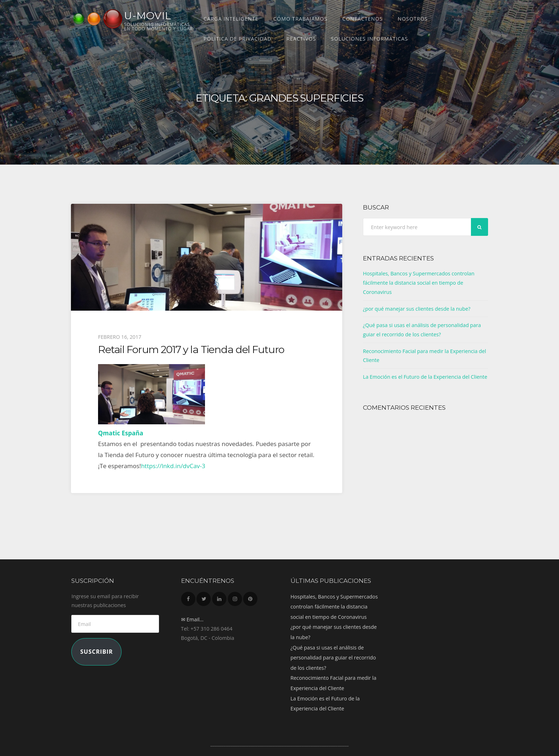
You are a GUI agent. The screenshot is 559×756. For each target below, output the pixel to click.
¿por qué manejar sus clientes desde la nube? (417, 309)
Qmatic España (121, 433)
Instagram (235, 597)
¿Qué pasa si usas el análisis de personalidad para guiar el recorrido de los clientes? (333, 658)
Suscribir (97, 652)
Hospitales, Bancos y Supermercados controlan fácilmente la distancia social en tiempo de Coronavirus (419, 283)
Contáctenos (362, 19)
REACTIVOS (301, 39)
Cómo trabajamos (300, 19)
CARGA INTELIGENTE (231, 19)
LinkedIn (219, 597)
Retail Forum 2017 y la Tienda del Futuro (191, 349)
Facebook (188, 597)
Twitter (204, 597)
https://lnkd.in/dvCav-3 (173, 466)
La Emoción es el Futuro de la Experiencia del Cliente (425, 377)
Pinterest (250, 597)
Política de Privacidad (237, 39)
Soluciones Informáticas (370, 39)
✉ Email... (192, 619)
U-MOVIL (148, 16)
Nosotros (412, 19)
